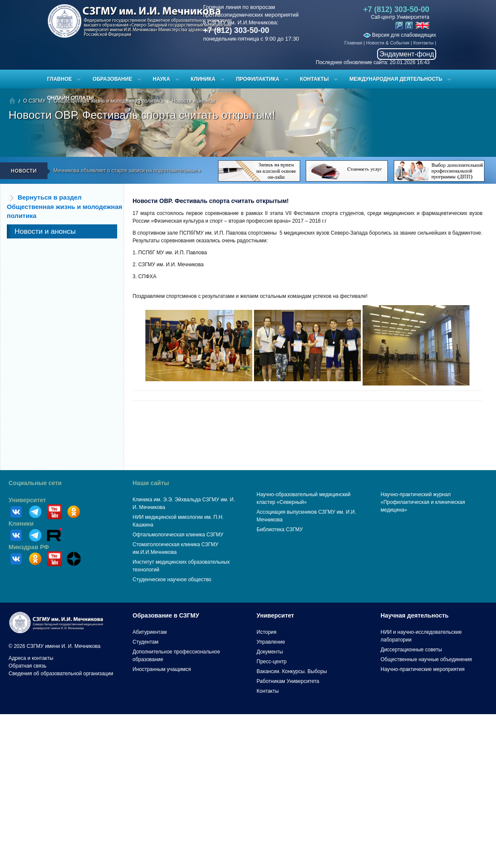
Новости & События (388, 43)
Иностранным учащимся (162, 669)
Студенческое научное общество (172, 580)
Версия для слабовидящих (400, 35)
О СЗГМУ (34, 101)
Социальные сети (35, 483)
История (267, 632)
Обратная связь (27, 666)
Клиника (203, 79)
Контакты (424, 43)
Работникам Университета (288, 681)
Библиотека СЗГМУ (280, 530)
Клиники (21, 524)
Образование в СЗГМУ (166, 615)
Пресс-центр (272, 662)
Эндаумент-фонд (407, 54)
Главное (59, 79)
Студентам (146, 642)
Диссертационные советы (411, 650)
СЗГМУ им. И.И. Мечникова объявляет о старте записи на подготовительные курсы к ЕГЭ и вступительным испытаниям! (163, 171)
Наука (161, 79)
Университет (27, 500)
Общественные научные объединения (426, 659)
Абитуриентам (150, 632)
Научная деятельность (415, 615)
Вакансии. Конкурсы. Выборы (292, 671)
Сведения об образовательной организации (61, 674)
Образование (112, 79)
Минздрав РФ (29, 547)
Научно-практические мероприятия (422, 669)
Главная (353, 43)
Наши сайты (151, 483)
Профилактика (258, 79)
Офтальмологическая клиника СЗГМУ (178, 535)
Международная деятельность (396, 79)
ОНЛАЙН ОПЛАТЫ (70, 98)
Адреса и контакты (31, 658)
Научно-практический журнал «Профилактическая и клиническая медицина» (423, 502)
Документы (270, 652)
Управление (271, 642)
